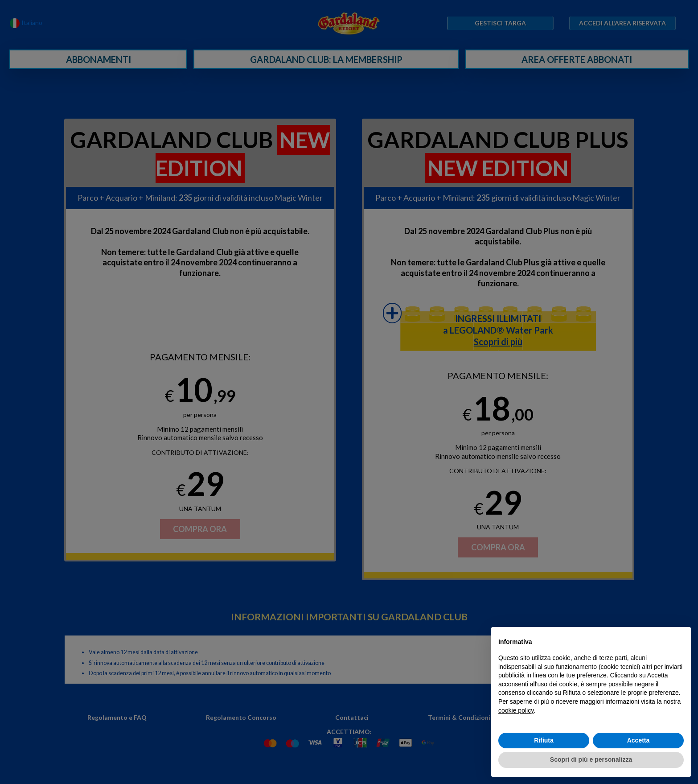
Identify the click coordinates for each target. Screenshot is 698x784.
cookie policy (516, 710)
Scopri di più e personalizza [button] (591, 759)
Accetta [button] (638, 740)
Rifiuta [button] (544, 740)
